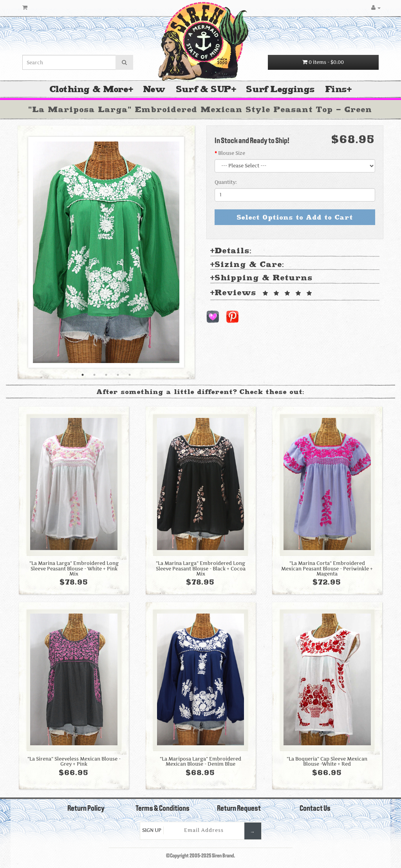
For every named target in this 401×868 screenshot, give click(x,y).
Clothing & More (89, 89)
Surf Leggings (280, 89)
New (154, 89)
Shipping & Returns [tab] (262, 278)
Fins (336, 89)
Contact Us (315, 809)
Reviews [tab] (262, 293)
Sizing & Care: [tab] (247, 265)
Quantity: (226, 182)
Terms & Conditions (163, 809)
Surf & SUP (204, 89)
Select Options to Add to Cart (295, 217)
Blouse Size (232, 153)
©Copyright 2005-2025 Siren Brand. (200, 856)
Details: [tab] (231, 251)
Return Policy (86, 809)
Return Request (239, 809)
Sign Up (152, 830)
